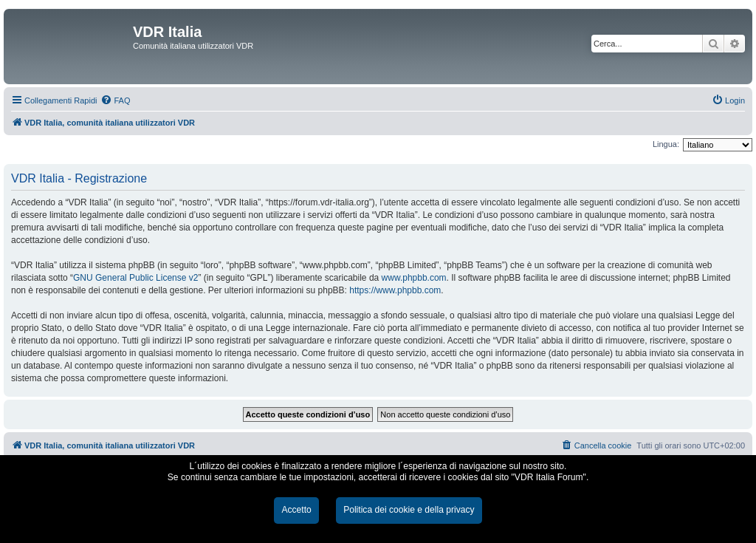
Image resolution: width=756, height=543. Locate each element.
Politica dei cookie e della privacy (409, 510)
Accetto (296, 510)
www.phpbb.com (414, 278)
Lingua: (666, 144)
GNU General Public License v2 (135, 278)
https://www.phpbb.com (395, 290)
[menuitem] (115, 100)
